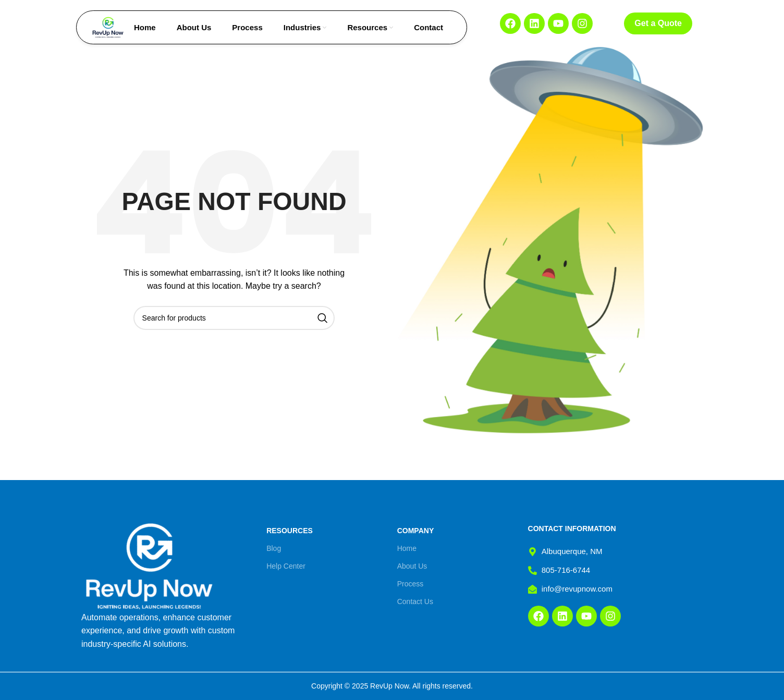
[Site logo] (108, 27)
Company (416, 531)
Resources (290, 531)
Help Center (286, 566)
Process (411, 584)
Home (407, 548)
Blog (274, 548)
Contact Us (415, 601)
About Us (412, 566)
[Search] (234, 318)
